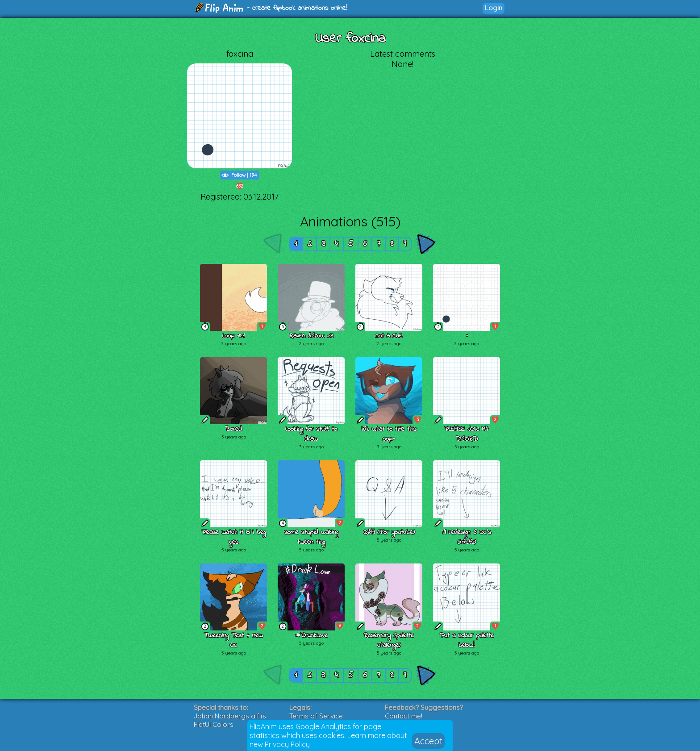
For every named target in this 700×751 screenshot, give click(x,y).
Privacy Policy (287, 744)
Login (494, 8)
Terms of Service (316, 716)
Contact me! (404, 716)
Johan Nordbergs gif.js (230, 716)
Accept (428, 741)
